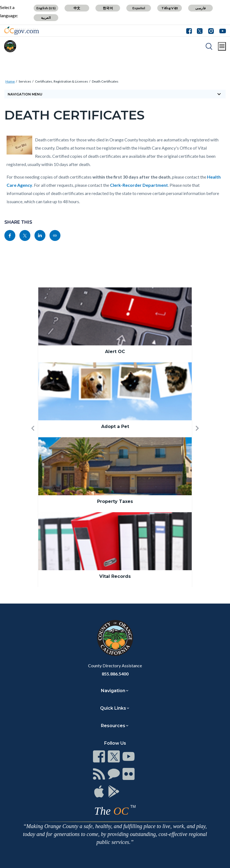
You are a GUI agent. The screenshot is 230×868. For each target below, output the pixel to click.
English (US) (46, 8)
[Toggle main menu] (222, 46)
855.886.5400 (115, 674)
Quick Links (113, 708)
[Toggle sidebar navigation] (115, 94)
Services (25, 81)
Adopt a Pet (115, 426)
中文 (77, 8)
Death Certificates (105, 81)
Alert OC (115, 352)
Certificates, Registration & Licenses (62, 81)
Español (139, 8)
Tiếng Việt (170, 8)
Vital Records (115, 576)
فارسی (200, 8)
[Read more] (22, 31)
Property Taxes (115, 501)
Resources (113, 726)
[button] (33, 437)
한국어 (108, 8)
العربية (46, 18)
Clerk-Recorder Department (139, 185)
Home (10, 81)
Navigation (113, 691)
